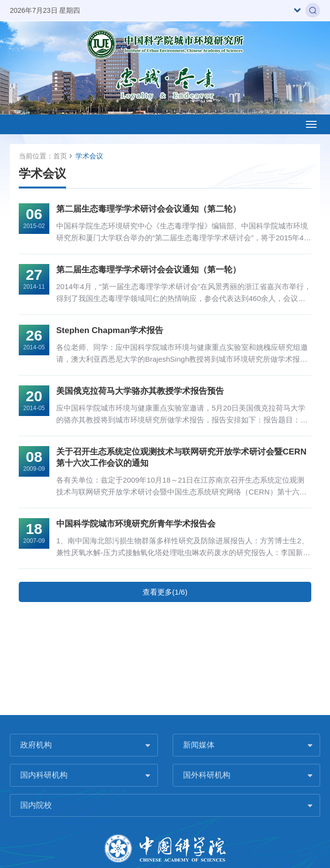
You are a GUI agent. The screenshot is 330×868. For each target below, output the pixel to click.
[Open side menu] (311, 124)
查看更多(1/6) (165, 592)
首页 (60, 156)
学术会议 (89, 156)
